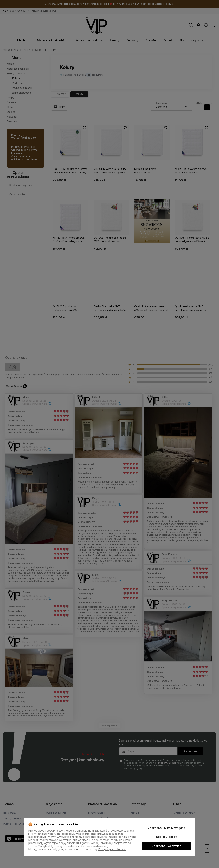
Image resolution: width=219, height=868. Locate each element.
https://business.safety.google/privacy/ (53, 849)
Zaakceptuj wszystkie (166, 846)
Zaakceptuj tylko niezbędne (166, 828)
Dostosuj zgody (166, 837)
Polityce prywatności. (112, 849)
